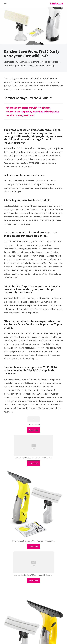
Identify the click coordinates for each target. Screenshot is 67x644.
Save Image (33, 430)
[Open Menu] (5, 4)
